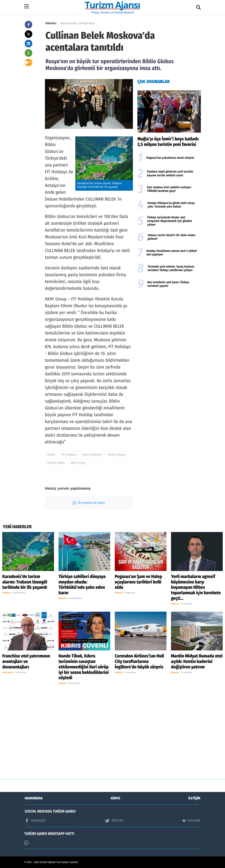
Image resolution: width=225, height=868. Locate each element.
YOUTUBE (191, 821)
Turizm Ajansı (48, 862)
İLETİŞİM (194, 798)
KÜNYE (116, 798)
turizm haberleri (92, 455)
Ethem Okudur (117, 455)
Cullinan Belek (56, 463)
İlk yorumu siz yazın (89, 503)
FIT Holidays (69, 455)
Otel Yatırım (8, 673)
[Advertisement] (169, 321)
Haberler (51, 23)
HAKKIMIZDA (34, 798)
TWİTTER (114, 821)
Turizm (51, 455)
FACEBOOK (35, 821)
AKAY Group (78, 463)
